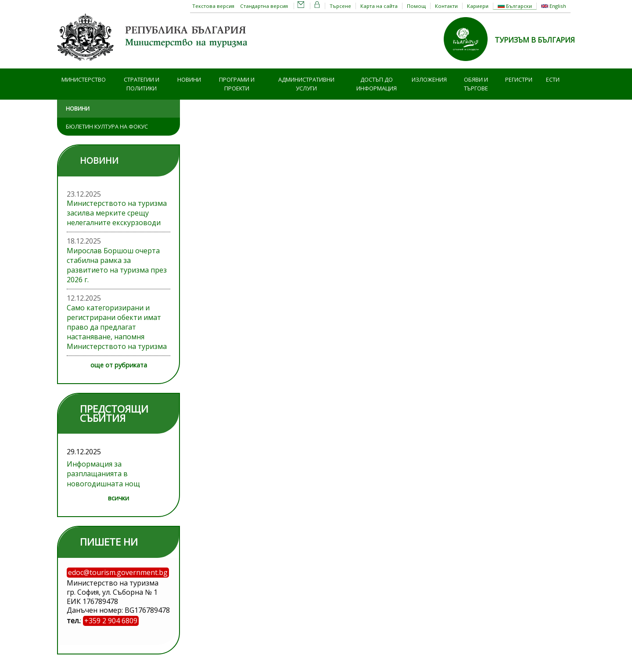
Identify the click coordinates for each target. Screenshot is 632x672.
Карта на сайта (379, 6)
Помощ (416, 6)
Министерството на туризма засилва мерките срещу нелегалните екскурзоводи (117, 213)
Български (515, 6)
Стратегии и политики (142, 84)
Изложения (429, 79)
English (554, 6)
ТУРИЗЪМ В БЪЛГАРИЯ (535, 40)
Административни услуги (306, 84)
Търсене (340, 6)
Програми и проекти (237, 84)
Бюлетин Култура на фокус (107, 126)
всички (118, 498)
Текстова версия (213, 6)
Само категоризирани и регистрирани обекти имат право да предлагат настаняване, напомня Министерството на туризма (117, 327)
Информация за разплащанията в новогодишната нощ (103, 474)
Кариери (478, 6)
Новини (189, 79)
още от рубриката (119, 365)
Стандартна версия (264, 6)
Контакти (446, 6)
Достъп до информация (377, 84)
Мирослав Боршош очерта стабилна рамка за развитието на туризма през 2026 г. (117, 265)
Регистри (519, 79)
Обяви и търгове (476, 84)
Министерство (84, 79)
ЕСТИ (553, 79)
